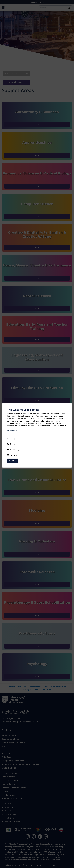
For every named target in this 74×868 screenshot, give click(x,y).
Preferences (13, 444)
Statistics (11, 450)
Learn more (12, 431)
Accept (12, 461)
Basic (10, 439)
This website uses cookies (23, 410)
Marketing (12, 455)
